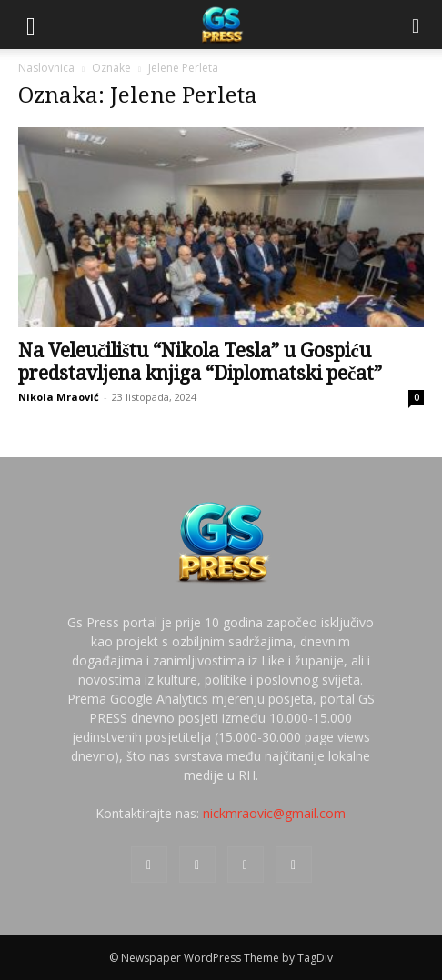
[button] (31, 25)
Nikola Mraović (59, 397)
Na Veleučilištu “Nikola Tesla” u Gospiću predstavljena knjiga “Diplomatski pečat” (200, 362)
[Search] (417, 25)
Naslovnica (46, 68)
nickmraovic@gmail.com (274, 813)
